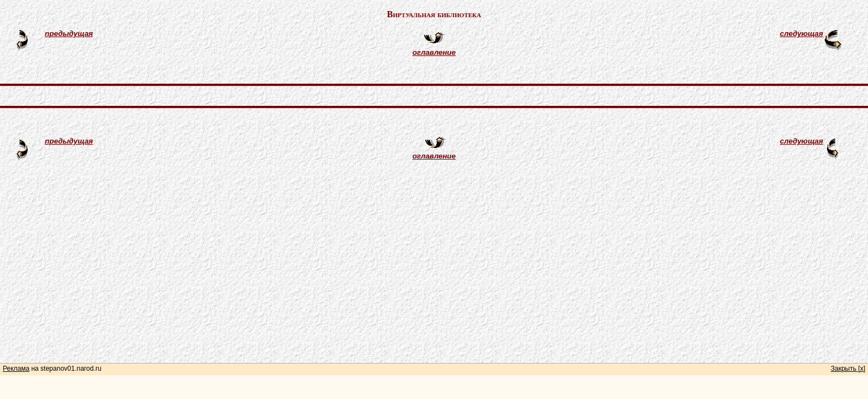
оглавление (434, 52)
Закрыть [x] (848, 369)
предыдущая (69, 34)
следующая (802, 34)
